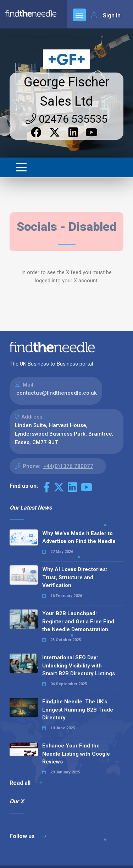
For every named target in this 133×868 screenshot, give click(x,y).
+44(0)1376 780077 (68, 466)
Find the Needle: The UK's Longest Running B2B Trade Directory (78, 710)
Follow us (28, 836)
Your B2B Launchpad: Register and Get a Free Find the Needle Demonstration (78, 621)
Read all (26, 783)
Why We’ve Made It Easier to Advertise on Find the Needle (79, 537)
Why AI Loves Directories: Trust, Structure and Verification (75, 577)
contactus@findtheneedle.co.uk (57, 393)
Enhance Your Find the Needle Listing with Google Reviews (76, 754)
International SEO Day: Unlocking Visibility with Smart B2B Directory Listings (79, 665)
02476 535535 (66, 119)
